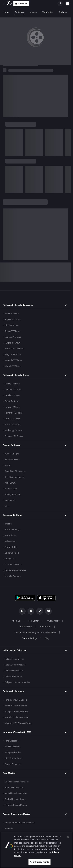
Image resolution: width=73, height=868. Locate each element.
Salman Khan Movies (14, 788)
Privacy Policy (53, 621)
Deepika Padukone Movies (17, 782)
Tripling (8, 524)
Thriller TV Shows (13, 425)
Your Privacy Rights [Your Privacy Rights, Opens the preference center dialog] (39, 862)
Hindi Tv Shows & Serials (16, 700)
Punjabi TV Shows (13, 343)
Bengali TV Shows (13, 337)
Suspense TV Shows (14, 436)
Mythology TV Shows (14, 430)
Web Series (48, 12)
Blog (47, 638)
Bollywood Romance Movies (17, 682)
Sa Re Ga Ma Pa (12, 553)
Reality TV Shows (12, 384)
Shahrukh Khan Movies (15, 799)
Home (6, 12)
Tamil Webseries (12, 747)
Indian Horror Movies (14, 659)
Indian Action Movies (14, 671)
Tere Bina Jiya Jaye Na (15, 477)
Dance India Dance (13, 565)
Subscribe (21, 4)
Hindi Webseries (12, 741)
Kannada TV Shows (13, 360)
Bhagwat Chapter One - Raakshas (20, 823)
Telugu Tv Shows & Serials (17, 712)
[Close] (68, 837)
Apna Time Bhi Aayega (15, 471)
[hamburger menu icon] (68, 4)
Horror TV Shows (12, 407)
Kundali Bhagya (12, 454)
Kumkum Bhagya (12, 530)
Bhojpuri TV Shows (13, 355)
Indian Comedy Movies (15, 665)
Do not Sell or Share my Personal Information (35, 633)
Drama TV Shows (13, 419)
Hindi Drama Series (14, 758)
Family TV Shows (12, 395)
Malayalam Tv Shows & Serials (19, 723)
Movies (33, 12)
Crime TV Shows (12, 401)
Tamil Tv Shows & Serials (16, 706)
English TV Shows (13, 320)
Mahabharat (10, 535)
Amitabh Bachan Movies (16, 793)
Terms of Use (26, 627)
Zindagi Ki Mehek (13, 495)
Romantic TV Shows (14, 413)
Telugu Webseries (13, 753)
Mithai (8, 465)
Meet (7, 506)
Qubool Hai (10, 559)
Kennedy (9, 829)
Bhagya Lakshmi (12, 460)
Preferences (45, 627)
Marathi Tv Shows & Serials (17, 717)
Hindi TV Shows (12, 325)
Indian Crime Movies (14, 677)
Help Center (33, 621)
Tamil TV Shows (12, 314)
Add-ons (63, 12)
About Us (16, 621)
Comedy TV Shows (13, 390)
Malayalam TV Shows (14, 349)
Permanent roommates (15, 570)
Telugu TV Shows (12, 331)
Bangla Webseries (13, 764)
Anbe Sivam (10, 483)
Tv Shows (19, 12)
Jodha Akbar (10, 541)
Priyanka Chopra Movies (16, 805)
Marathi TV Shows (13, 366)
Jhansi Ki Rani (11, 489)
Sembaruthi (10, 500)
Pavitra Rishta (11, 547)
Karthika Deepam (13, 576)
